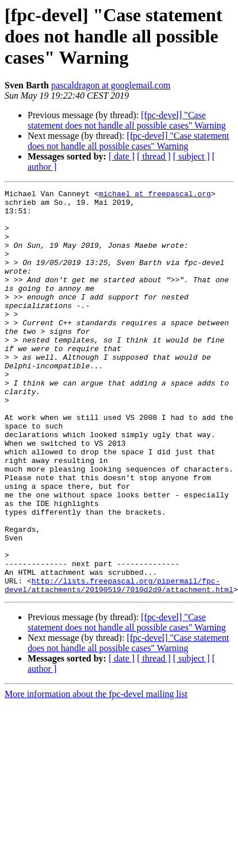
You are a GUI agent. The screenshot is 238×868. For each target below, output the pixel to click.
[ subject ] (191, 156)
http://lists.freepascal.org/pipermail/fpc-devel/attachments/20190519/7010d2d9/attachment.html (119, 665)
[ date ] (122, 156)
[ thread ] (154, 156)
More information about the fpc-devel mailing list (96, 775)
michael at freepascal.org (155, 195)
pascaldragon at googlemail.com (111, 85)
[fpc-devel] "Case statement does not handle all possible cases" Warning (127, 120)
